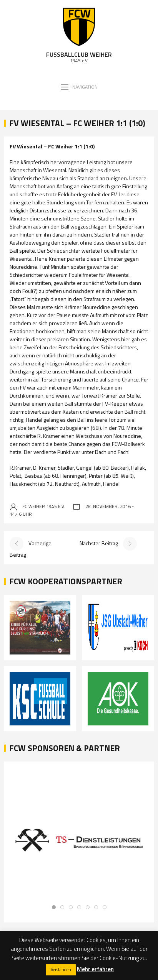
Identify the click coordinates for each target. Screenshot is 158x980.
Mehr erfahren (95, 969)
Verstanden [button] (61, 970)
